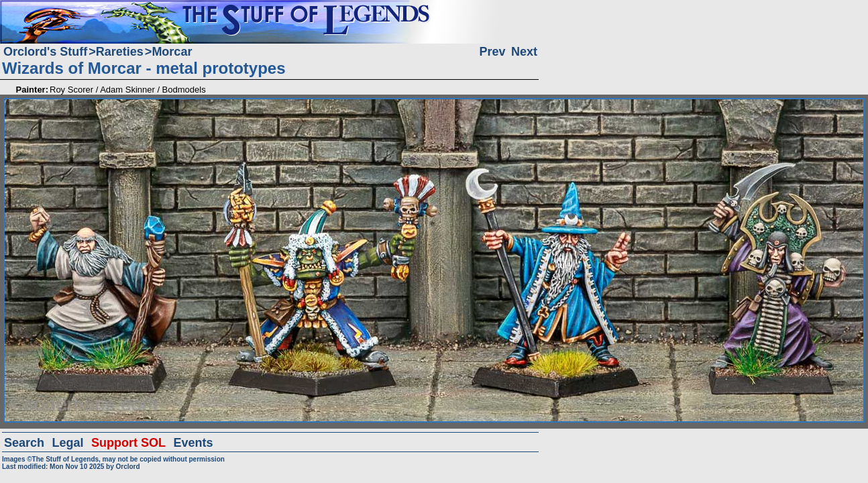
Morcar (172, 52)
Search (24, 443)
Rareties (120, 52)
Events (193, 443)
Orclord (127, 467)
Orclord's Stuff (45, 52)
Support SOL (128, 443)
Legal (68, 443)
